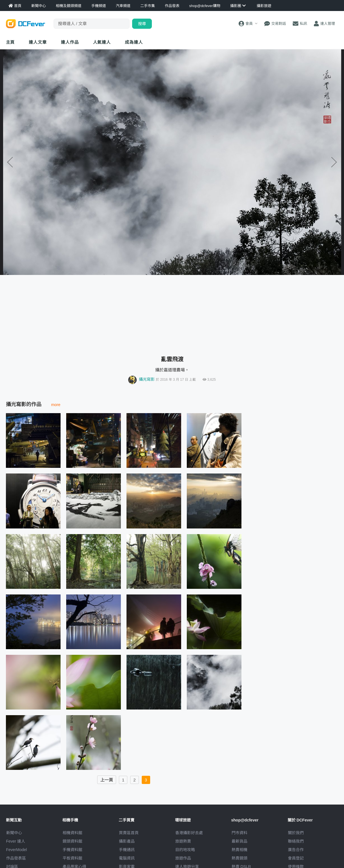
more (56, 405)
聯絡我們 (296, 841)
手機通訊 (127, 850)
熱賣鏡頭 (239, 858)
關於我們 (296, 833)
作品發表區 (16, 858)
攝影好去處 (189, 833)
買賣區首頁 (129, 833)
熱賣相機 (239, 850)
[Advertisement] (172, 313)
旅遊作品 (183, 858)
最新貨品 (239, 841)
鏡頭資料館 (72, 841)
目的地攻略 (185, 850)
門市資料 (239, 833)
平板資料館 (72, 858)
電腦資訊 (127, 858)
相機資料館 (72, 833)
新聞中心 (14, 833)
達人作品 (70, 42)
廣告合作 (296, 850)
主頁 (10, 42)
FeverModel (17, 850)
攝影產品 (127, 841)
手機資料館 (72, 850)
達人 (102, 42)
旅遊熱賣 (183, 841)
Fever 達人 (16, 841)
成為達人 (134, 42)
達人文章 (38, 42)
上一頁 (107, 780)
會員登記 (296, 858)
